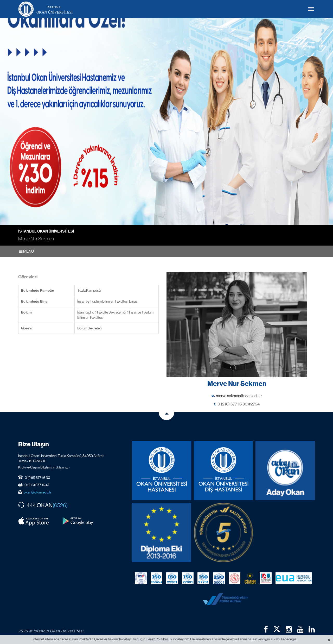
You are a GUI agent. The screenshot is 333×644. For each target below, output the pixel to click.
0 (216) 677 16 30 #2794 (239, 404)
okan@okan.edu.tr (38, 492)
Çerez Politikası (158, 639)
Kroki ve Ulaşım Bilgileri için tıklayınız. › (44, 467)
